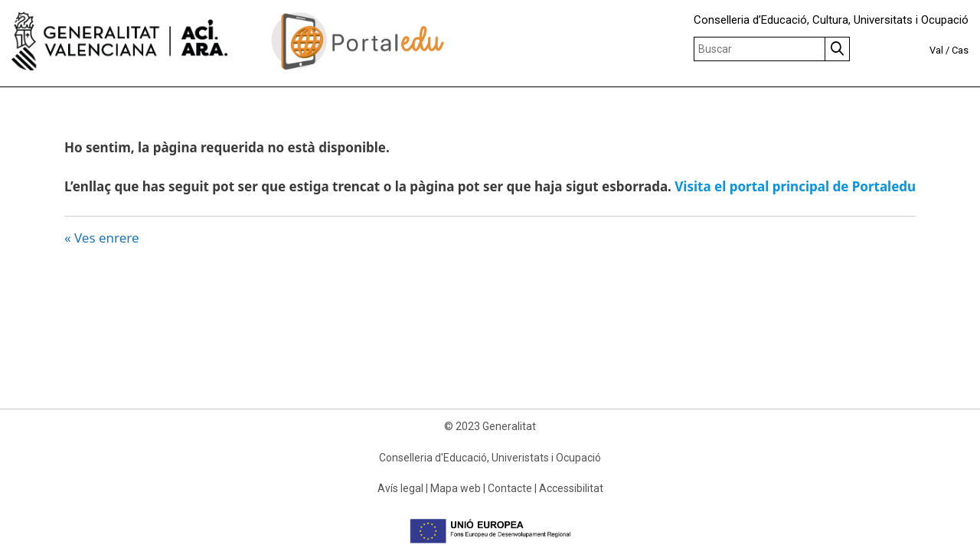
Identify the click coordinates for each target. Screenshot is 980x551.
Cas (960, 50)
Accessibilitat (571, 488)
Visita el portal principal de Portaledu (795, 186)
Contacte (510, 488)
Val (936, 50)
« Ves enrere (102, 238)
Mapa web (456, 488)
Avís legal (400, 488)
